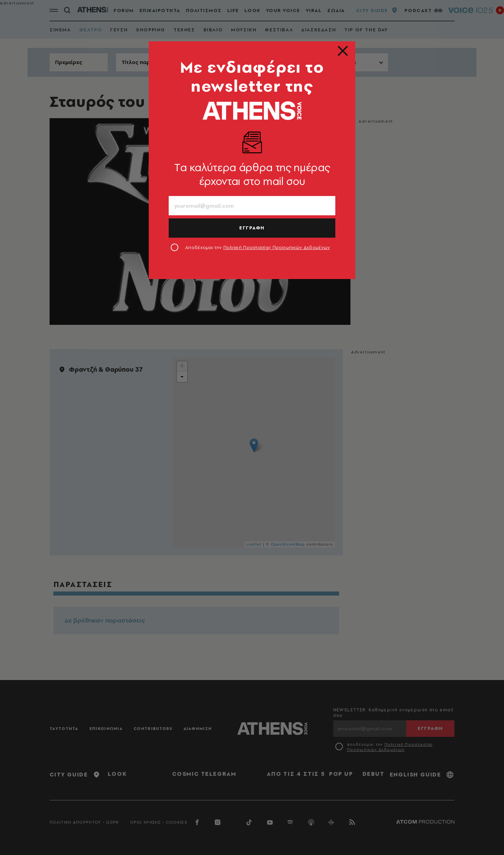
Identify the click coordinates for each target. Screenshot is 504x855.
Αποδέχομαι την (258, 247)
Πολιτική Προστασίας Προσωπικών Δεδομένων (277, 247)
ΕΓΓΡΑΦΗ (252, 228)
